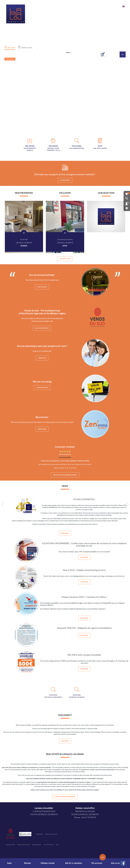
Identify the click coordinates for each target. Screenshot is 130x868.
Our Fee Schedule (49, 845)
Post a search (42, 287)
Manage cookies (11, 845)
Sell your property (42, 328)
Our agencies (79, 6)
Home (70, 6)
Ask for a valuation (74, 863)
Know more (42, 429)
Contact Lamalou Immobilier (65, 797)
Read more (65, 534)
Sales (9, 863)
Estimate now (65, 180)
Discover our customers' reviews (65, 475)
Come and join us (42, 388)
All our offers (65, 259)
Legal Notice (40, 835)
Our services (90, 6)
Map (57, 845)
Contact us (117, 6)
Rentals (27, 863)
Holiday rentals (48, 863)
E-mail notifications (104, 6)
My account (99, 861)
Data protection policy (51, 835)
